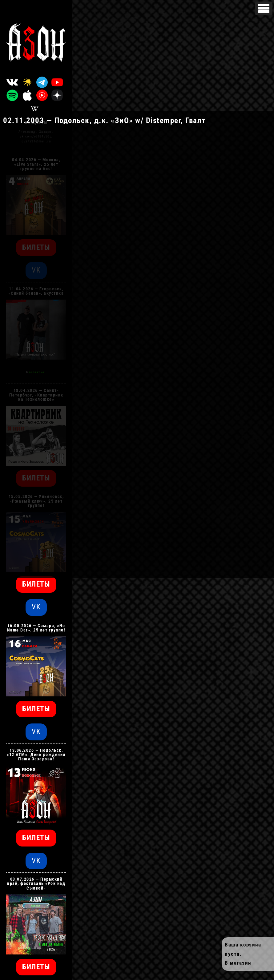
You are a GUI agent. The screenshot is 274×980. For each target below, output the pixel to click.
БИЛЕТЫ (36, 584)
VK (36, 607)
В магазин (238, 963)
